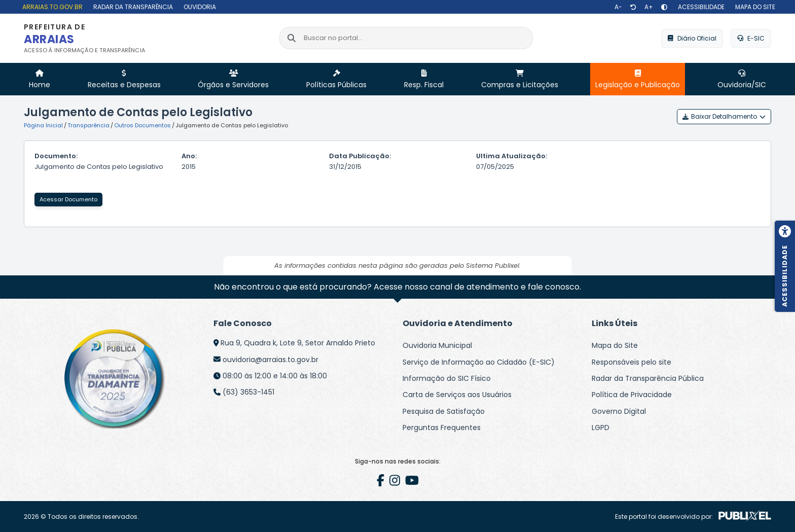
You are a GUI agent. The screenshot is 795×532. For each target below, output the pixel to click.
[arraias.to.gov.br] (51, 7)
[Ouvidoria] (198, 7)
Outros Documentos (142, 125)
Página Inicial (43, 125)
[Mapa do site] (754, 7)
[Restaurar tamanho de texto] (633, 7)
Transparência (88, 125)
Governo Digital (619, 411)
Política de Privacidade (632, 395)
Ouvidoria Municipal (437, 345)
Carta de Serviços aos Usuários (457, 395)
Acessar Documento (68, 199)
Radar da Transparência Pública (648, 378)
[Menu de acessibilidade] (785, 266)
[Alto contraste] (664, 7)
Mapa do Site (615, 345)
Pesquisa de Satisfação (444, 411)
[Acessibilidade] (700, 7)
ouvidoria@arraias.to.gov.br (270, 360)
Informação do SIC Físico (447, 378)
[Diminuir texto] (618, 7)
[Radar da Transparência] (132, 7)
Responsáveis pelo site (631, 362)
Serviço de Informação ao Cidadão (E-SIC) (479, 362)
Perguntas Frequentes (442, 428)
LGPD (601, 428)
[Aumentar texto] (649, 7)
